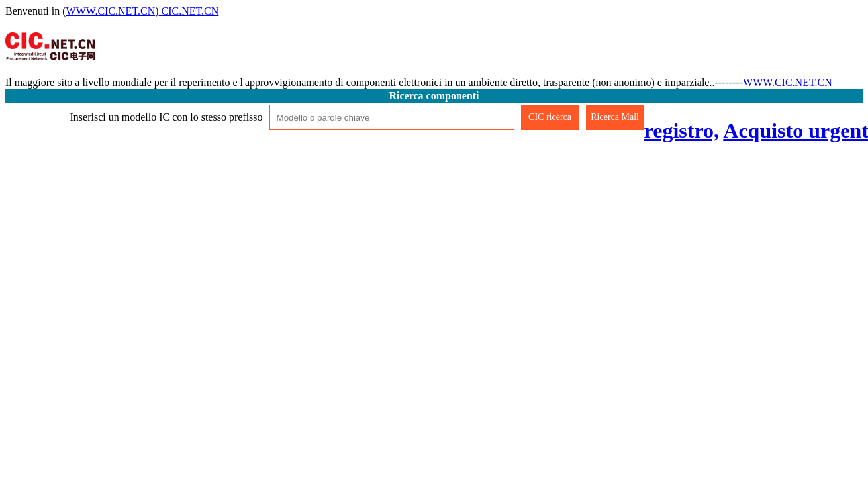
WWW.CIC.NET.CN (111, 11)
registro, (682, 131)
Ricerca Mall (615, 117)
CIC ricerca (550, 117)
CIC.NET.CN (189, 11)
